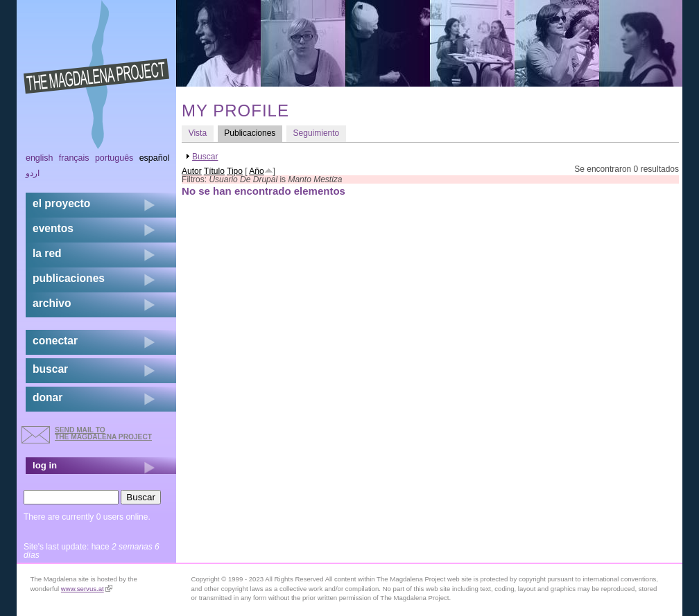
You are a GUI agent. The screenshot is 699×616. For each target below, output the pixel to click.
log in (45, 465)
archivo (52, 303)
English (40, 158)
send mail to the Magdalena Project (103, 433)
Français (74, 158)
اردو (33, 173)
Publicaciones (253, 133)
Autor (192, 171)
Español (155, 158)
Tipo (235, 171)
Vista (198, 133)
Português (114, 158)
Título (214, 171)
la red (47, 253)
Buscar (205, 157)
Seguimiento (317, 133)
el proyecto (61, 203)
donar (48, 397)
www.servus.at (87, 589)
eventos (53, 228)
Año (256, 171)
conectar (55, 341)
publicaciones (69, 278)
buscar (50, 369)
